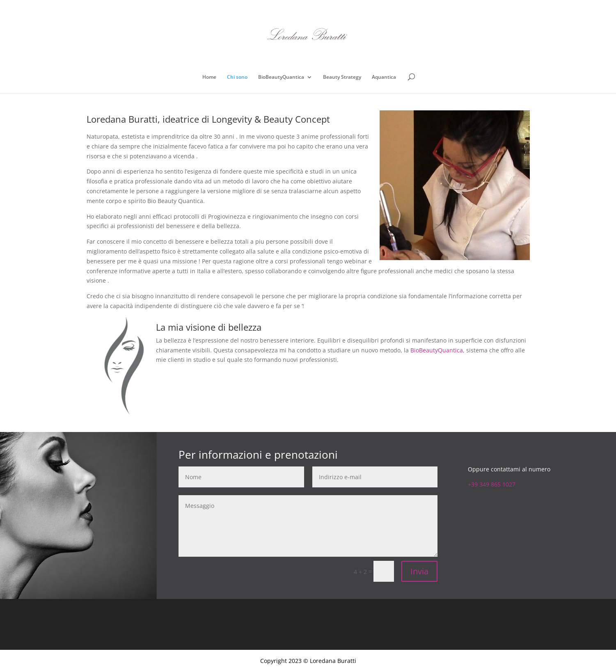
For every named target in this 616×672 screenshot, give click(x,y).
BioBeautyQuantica (281, 77)
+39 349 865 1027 (492, 484)
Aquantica (384, 77)
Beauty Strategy (342, 77)
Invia (419, 571)
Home (209, 77)
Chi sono (237, 77)
